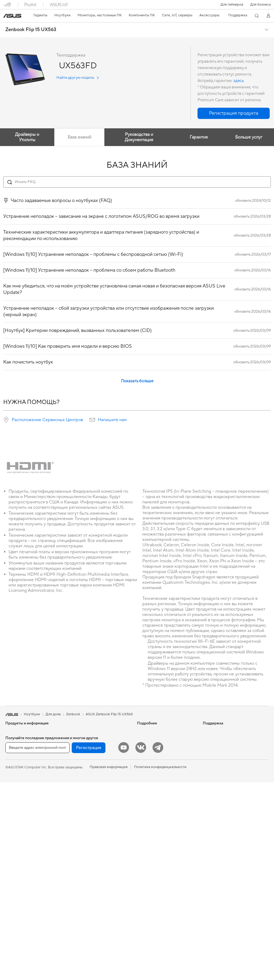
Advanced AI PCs (151, 772)
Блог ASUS (146, 739)
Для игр (12, 788)
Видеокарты (16, 885)
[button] (232, 5)
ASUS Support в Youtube (157, 852)
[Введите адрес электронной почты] (37, 945)
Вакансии (211, 755)
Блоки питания (18, 909)
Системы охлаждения (23, 901)
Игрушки (77, 925)
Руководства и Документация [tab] (139, 137)
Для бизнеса (260, 5)
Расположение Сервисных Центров (47, 420)
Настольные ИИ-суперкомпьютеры (99, 820)
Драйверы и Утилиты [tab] (27, 137)
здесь (239, 81)
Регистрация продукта (156, 828)
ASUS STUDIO (149, 755)
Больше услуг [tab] (249, 137)
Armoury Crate (149, 780)
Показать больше (137, 381)
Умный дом (79, 828)
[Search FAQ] (137, 182)
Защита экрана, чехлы (88, 885)
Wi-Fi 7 (76, 764)
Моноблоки (15, 821)
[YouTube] (124, 945)
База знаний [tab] (79, 137)
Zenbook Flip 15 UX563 (31, 30)
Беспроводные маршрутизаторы (97, 780)
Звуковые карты (83, 747)
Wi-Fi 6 (76, 772)
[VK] (141, 945)
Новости (210, 731)
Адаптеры (78, 796)
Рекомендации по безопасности (163, 844)
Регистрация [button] (89, 945)
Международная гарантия (158, 804)
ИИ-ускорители (83, 739)
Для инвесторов (216, 739)
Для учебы (14, 780)
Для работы (15, 764)
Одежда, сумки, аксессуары (93, 877)
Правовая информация (109, 965)
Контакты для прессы (220, 747)
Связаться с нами (151, 836)
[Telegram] (158, 945)
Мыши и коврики (84, 852)
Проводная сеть (83, 804)
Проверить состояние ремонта (162, 812)
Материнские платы (22, 877)
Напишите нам (112, 420)
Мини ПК (13, 853)
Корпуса (12, 893)
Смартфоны (15, 740)
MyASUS (144, 860)
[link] (12, 16)
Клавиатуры (80, 844)
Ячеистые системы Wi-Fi (90, 788)
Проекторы (15, 813)
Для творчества (18, 772)
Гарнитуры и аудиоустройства (95, 861)
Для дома (13, 756)
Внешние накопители (87, 731)
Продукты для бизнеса (89, 812)
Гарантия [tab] (199, 137)
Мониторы (14, 805)
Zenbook (73, 714)
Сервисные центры (153, 820)
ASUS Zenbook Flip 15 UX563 (109, 714)
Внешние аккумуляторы (90, 909)
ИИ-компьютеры (151, 731)
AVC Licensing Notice (154, 764)
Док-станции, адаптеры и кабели (97, 901)
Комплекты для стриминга (91, 869)
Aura (141, 788)
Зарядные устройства (88, 893)
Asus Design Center (153, 747)
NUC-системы (17, 845)
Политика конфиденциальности (160, 965)
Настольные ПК (18, 829)
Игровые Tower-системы (25, 837)
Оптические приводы (23, 917)
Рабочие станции (20, 861)
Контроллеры (81, 917)
